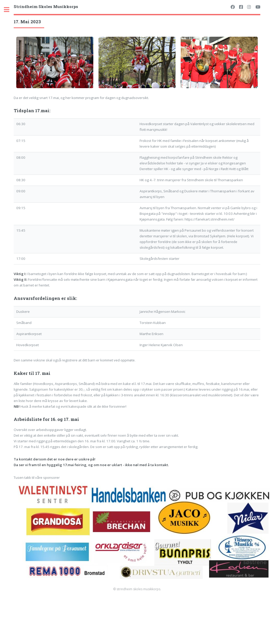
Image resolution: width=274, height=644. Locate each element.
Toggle (9, 10)
